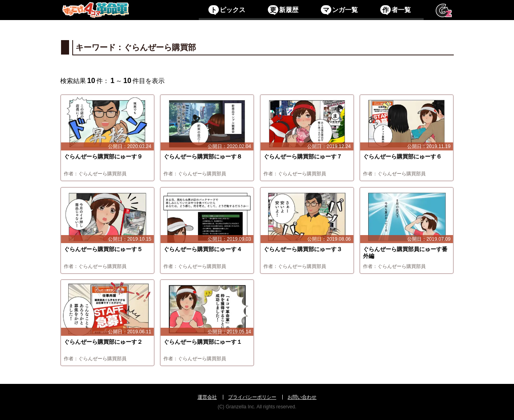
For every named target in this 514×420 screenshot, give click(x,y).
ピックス (227, 10)
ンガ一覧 (339, 10)
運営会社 (207, 397)
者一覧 (395, 10)
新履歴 (283, 10)
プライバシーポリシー (252, 397)
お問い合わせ (302, 397)
